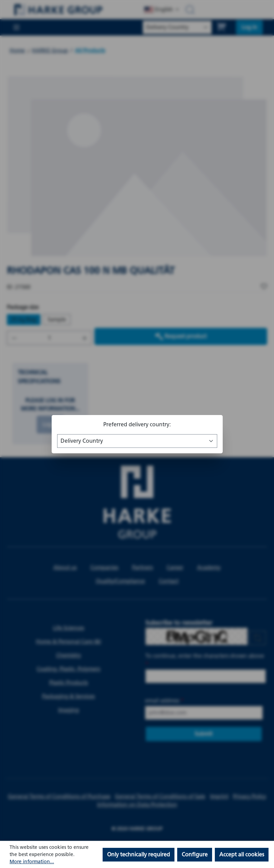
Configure (195, 854)
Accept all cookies (242, 854)
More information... (32, 862)
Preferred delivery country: (137, 424)
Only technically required (139, 854)
